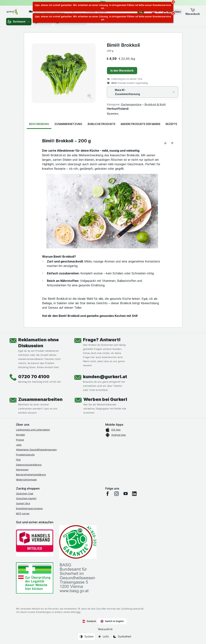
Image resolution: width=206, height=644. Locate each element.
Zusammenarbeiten (40, 399)
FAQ (18, 460)
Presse (20, 440)
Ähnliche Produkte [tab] (101, 124)
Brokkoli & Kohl (155, 104)
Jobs (19, 445)
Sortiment (19, 22)
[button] (193, 12)
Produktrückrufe (25, 455)
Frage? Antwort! (102, 340)
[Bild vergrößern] (90, 97)
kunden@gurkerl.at (105, 377)
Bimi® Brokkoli (123, 45)
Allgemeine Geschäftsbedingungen (36, 450)
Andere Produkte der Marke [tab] (140, 124)
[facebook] (108, 494)
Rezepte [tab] (171, 124)
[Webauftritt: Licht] (103, 637)
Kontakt (20, 435)
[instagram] (116, 494)
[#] (35, 578)
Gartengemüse (131, 104)
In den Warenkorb (122, 71)
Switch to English (112, 621)
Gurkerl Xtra (23, 503)
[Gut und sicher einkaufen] (78, 542)
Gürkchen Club (25, 493)
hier (78, 612)
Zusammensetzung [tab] (68, 124)
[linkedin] (134, 494)
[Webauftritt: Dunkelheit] (122, 637)
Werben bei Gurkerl (105, 399)
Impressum (22, 469)
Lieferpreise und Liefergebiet (33, 430)
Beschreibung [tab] (39, 124)
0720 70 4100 (34, 377)
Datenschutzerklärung (29, 465)
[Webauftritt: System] (86, 637)
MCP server (23, 513)
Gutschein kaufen (26, 498)
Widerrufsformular (26, 480)
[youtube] (125, 494)
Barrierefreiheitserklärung (31, 474)
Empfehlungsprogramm (29, 508)
